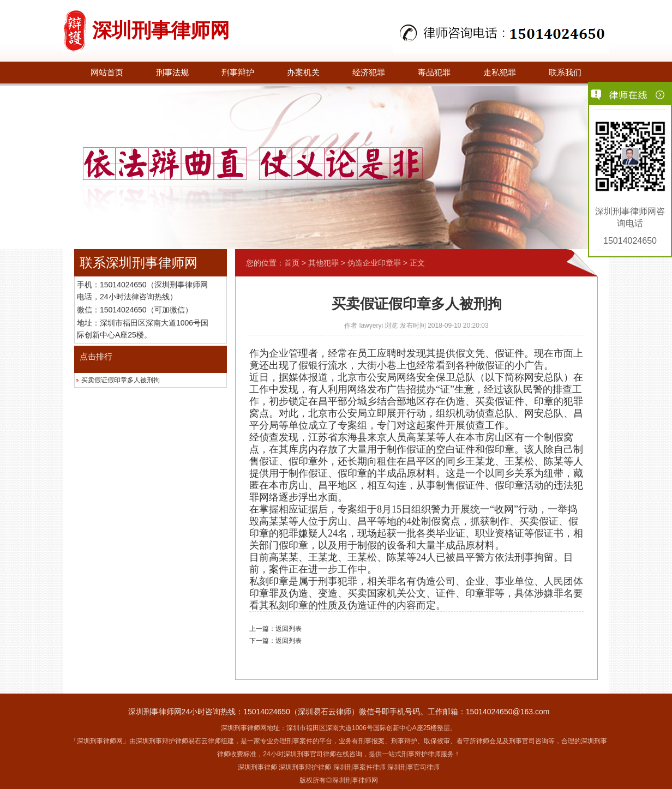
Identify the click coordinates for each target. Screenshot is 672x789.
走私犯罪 (500, 73)
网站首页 (107, 73)
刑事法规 (172, 73)
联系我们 (565, 73)
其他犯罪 (323, 263)
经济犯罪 (369, 73)
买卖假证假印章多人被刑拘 (121, 380)
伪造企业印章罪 (374, 263)
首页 (292, 263)
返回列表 (289, 629)
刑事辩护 (238, 73)
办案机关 (303, 73)
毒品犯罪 (434, 73)
